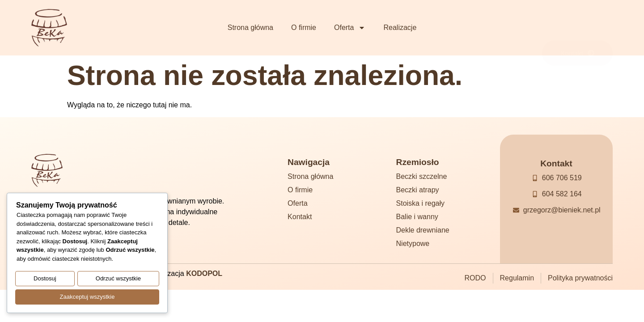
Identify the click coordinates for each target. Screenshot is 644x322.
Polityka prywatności (580, 278)
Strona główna (250, 28)
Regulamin (517, 278)
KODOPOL (204, 273)
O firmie (304, 28)
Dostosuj (45, 280)
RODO (475, 278)
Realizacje (400, 28)
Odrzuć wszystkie (118, 280)
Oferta (350, 28)
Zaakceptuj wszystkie (87, 297)
